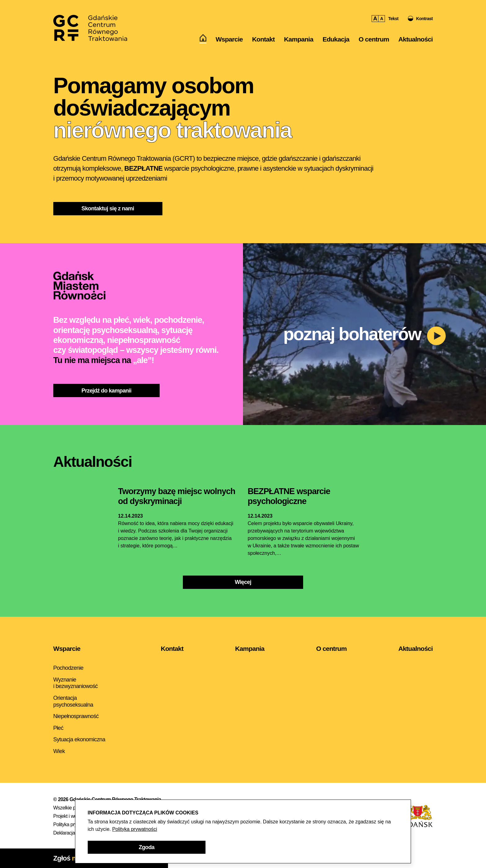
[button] (420, 19)
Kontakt (263, 39)
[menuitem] (203, 39)
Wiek (59, 751)
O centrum (374, 39)
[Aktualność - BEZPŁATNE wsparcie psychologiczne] (289, 497)
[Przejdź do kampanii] (106, 390)
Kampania (298, 39)
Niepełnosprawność (76, 716)
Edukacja (336, 39)
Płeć (58, 728)
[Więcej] (243, 582)
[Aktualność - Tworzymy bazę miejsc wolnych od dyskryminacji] (177, 497)
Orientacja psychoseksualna (73, 701)
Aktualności (415, 39)
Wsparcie (229, 39)
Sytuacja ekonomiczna (79, 739)
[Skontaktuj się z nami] (108, 209)
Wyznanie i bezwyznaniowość (75, 683)
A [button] (375, 19)
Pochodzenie (68, 668)
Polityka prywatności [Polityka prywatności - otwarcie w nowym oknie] (135, 829)
